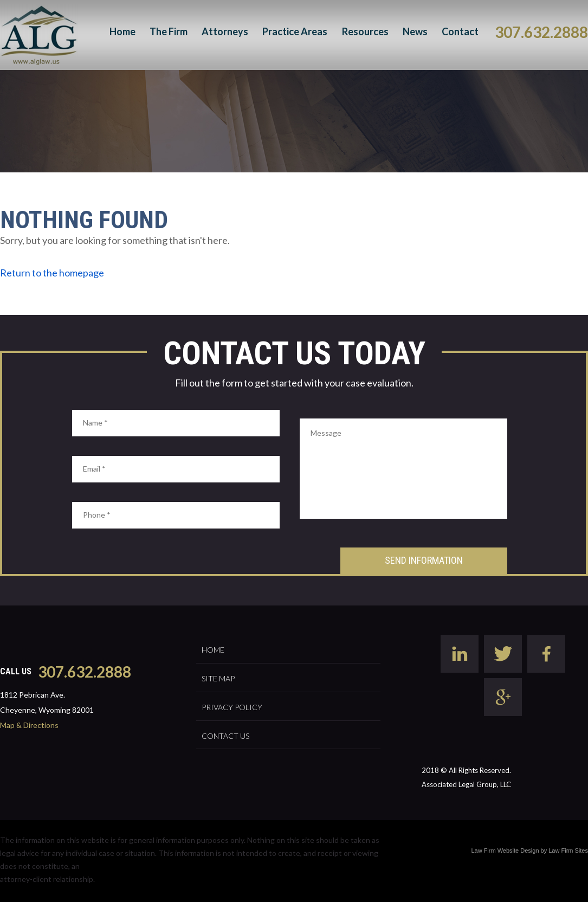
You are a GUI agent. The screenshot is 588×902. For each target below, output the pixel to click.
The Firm (169, 31)
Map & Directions (29, 725)
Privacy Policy (232, 707)
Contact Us (225, 736)
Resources (365, 31)
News (415, 31)
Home (122, 31)
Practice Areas (295, 31)
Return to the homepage (52, 273)
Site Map (218, 678)
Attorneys (225, 31)
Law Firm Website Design (505, 851)
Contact (460, 31)
